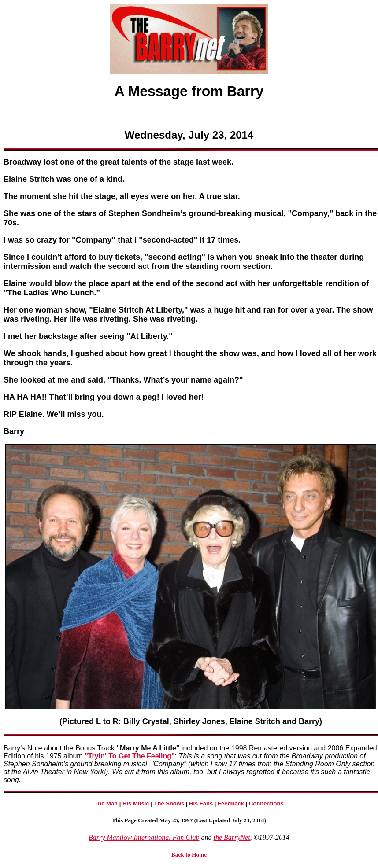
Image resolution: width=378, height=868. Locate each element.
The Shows (169, 804)
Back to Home (189, 855)
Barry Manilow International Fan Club (144, 837)
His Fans (201, 804)
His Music (136, 804)
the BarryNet (232, 837)
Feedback (231, 804)
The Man (106, 804)
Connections (266, 804)
